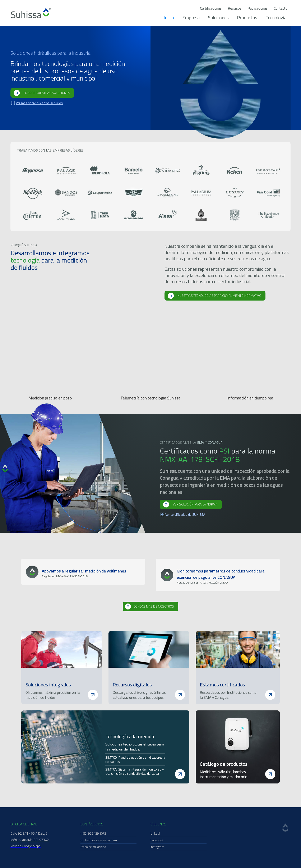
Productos (247, 18)
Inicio (169, 18)
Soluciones (218, 18)
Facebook (157, 840)
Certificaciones (211, 8)
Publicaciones (258, 8)
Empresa (191, 18)
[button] (15, 577)
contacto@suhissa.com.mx (99, 840)
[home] (31, 13)
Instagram (157, 847)
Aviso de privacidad (93, 847)
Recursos (235, 8)
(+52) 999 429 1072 (93, 833)
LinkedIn (156, 833)
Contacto (281, 8)
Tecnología (276, 18)
